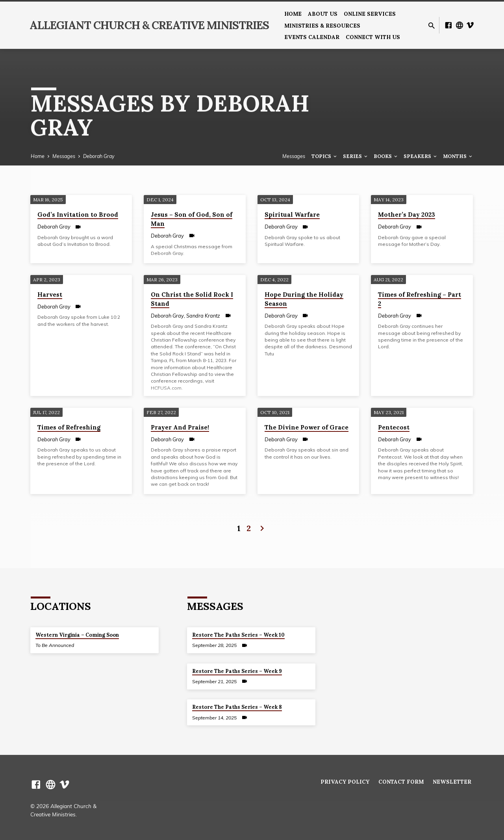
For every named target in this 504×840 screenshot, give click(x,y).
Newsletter (452, 782)
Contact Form (401, 782)
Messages (64, 156)
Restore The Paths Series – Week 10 (238, 635)
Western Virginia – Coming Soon (77, 635)
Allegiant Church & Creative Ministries (149, 25)
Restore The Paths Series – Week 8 (237, 707)
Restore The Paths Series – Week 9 (237, 671)
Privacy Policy (345, 782)
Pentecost (394, 427)
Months (458, 156)
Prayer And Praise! (180, 427)
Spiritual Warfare (292, 215)
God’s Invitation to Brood (78, 215)
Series (356, 156)
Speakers (421, 156)
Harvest (50, 295)
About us (323, 14)
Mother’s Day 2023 (407, 215)
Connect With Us (373, 37)
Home (293, 14)
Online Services (370, 14)
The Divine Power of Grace (307, 427)
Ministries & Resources (322, 26)
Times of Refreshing (69, 427)
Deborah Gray (99, 156)
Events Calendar (312, 37)
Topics (325, 156)
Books (386, 156)
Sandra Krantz (203, 316)
